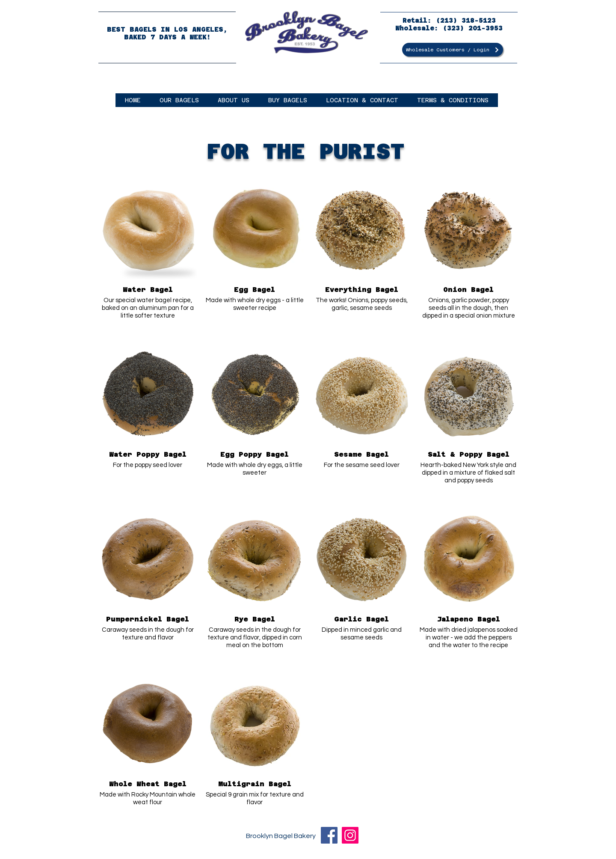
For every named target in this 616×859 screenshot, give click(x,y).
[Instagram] (350, 835)
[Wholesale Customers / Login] (453, 50)
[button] (179, 100)
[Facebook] (329, 835)
